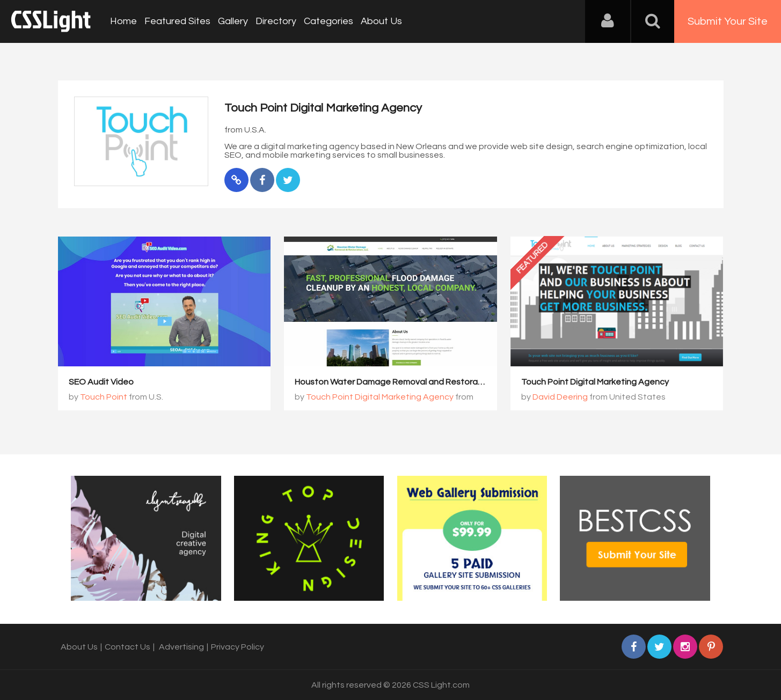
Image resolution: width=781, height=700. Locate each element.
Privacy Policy (238, 647)
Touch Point (104, 397)
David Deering (560, 397)
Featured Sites (177, 21)
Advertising (181, 647)
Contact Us (127, 647)
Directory (276, 21)
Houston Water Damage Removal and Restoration (394, 382)
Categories (329, 21)
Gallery (233, 21)
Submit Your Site (728, 21)
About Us (381, 21)
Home (123, 21)
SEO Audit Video (101, 382)
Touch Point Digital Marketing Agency (380, 397)
